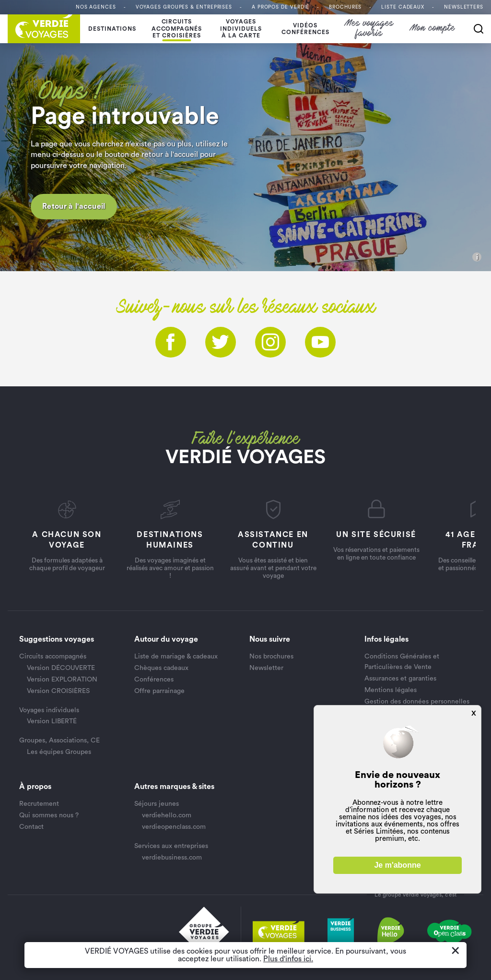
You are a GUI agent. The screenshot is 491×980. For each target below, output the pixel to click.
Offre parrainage (159, 691)
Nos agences (96, 7)
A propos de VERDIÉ (281, 7)
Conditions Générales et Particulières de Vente (402, 662)
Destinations (112, 29)
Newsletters (464, 7)
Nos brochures (271, 657)
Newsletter (266, 668)
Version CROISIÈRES (58, 691)
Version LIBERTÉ (52, 721)
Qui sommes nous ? (49, 815)
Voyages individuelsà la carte (241, 29)
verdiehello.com (167, 815)
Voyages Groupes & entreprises (184, 7)
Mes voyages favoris (369, 29)
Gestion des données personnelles (417, 702)
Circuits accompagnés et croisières (177, 29)
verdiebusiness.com (172, 858)
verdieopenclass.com (174, 827)
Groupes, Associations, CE (59, 741)
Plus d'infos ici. (288, 959)
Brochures (345, 7)
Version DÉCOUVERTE (61, 668)
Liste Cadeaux (403, 7)
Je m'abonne (397, 865)
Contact (31, 827)
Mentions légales (391, 690)
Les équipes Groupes (59, 752)
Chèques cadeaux (161, 668)
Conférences (154, 680)
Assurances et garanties (400, 679)
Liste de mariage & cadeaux (176, 657)
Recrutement (39, 804)
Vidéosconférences (305, 29)
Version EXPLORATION (62, 680)
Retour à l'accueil (74, 206)
